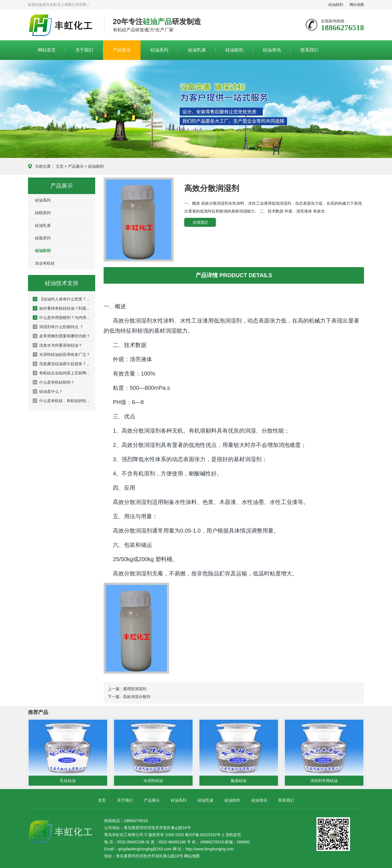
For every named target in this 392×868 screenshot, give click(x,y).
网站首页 (47, 50)
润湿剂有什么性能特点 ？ (58, 327)
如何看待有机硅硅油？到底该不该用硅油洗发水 (62, 308)
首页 (102, 800)
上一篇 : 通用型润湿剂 (127, 689)
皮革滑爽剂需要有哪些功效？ (61, 336)
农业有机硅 (45, 263)
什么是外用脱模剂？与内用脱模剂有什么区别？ (62, 318)
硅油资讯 (272, 50)
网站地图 (357, 5)
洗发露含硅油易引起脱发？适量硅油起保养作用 (62, 364)
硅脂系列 (43, 238)
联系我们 (309, 50)
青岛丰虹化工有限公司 (62, 25)
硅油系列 (159, 50)
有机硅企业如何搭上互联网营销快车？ (62, 373)
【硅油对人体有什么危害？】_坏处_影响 (62, 299)
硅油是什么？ (48, 391)
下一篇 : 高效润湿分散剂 (129, 697)
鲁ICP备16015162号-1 (205, 835)
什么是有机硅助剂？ (54, 382)
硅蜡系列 (43, 213)
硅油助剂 (336, 5)
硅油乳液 (197, 50)
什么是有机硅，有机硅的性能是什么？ (62, 401)
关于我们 (84, 50)
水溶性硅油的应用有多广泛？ (61, 354)
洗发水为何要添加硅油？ (58, 345)
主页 (60, 166)
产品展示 (122, 50)
